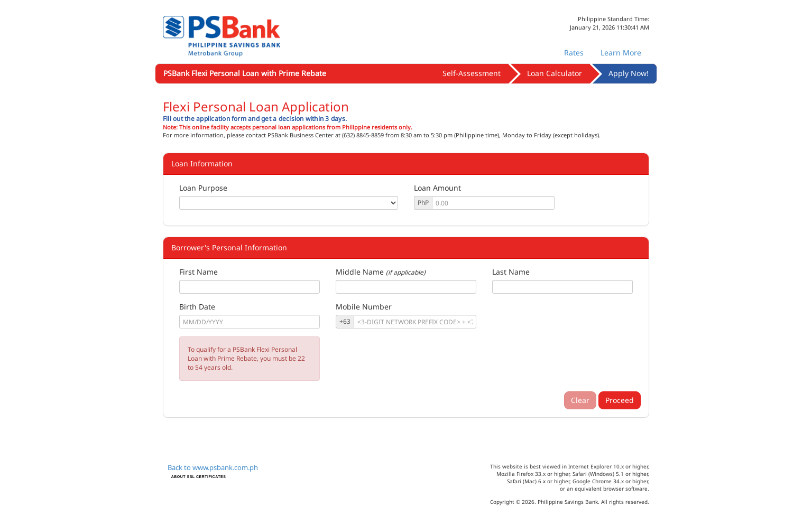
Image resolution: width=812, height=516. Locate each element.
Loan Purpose (203, 188)
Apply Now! (629, 73)
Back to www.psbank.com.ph (213, 467)
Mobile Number (364, 307)
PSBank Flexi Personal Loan (245, 73)
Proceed (620, 400)
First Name (199, 272)
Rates (574, 53)
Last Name (511, 272)
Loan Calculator (555, 73)
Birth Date (197, 307)
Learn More (621, 53)
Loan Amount (437, 188)
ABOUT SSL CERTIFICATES (199, 477)
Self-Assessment (472, 73)
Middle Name (360, 272)
